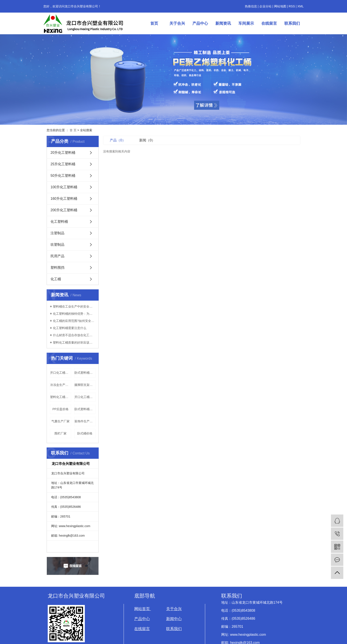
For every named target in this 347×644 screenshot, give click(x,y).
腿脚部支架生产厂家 (85, 385)
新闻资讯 (223, 23)
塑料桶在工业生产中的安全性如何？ (74, 306)
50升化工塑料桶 (63, 176)
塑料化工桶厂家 (61, 397)
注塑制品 (57, 233)
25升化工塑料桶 (63, 164)
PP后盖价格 (61, 409)
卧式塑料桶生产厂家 (85, 409)
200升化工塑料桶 (64, 210)
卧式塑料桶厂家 (85, 373)
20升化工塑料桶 (63, 153)
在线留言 (269, 23)
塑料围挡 (57, 268)
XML (300, 6)
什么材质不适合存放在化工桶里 (74, 335)
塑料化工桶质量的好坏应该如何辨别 (74, 342)
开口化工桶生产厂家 (85, 397)
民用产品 (57, 256)
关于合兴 (177, 23)
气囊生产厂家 (61, 421)
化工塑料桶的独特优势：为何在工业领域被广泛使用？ (74, 314)
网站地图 (280, 6)
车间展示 (246, 23)
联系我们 (292, 23)
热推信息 (251, 6)
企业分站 (265, 6)
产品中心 (200, 23)
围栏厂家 (61, 433)
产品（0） (118, 140)
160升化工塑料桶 (64, 199)
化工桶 (56, 279)
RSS (292, 6)
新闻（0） (147, 140)
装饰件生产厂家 (85, 421)
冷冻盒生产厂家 (61, 385)
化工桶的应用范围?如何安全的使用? (74, 321)
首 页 (73, 130)
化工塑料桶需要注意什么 (70, 328)
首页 (154, 23)
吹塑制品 (57, 245)
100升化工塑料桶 (64, 187)
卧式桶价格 (85, 433)
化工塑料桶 (59, 222)
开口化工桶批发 (61, 373)
